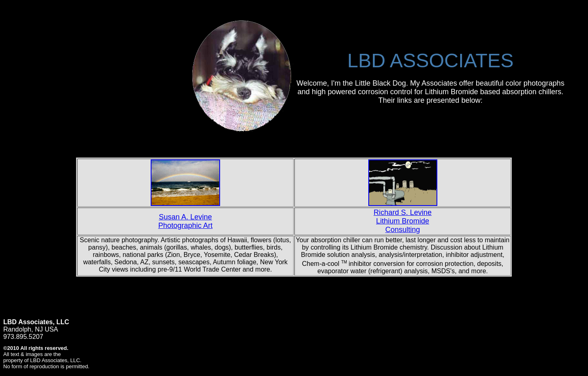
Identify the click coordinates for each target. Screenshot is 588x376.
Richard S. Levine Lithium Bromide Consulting (403, 221)
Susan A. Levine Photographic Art (185, 221)
